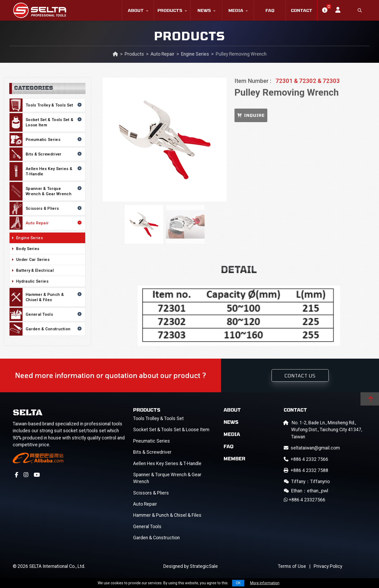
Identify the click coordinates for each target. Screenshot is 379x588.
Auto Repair (163, 54)
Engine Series (195, 54)
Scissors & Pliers (46, 208)
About (136, 10)
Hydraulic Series (49, 282)
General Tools (46, 314)
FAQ (270, 10)
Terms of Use (292, 566)
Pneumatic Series (46, 140)
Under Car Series (49, 260)
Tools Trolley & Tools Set (46, 105)
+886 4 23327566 (304, 500)
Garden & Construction (46, 329)
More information (265, 583)
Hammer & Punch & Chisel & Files (46, 297)
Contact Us (300, 376)
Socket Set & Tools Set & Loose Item (46, 122)
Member (234, 458)
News (204, 10)
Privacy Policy (328, 566)
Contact (302, 10)
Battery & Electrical (49, 271)
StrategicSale (204, 566)
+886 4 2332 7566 (306, 459)
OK (238, 583)
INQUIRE (251, 115)
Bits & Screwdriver (46, 154)
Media (236, 10)
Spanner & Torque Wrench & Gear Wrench (46, 191)
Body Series (49, 249)
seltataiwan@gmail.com (312, 448)
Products (170, 10)
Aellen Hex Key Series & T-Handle (46, 171)
